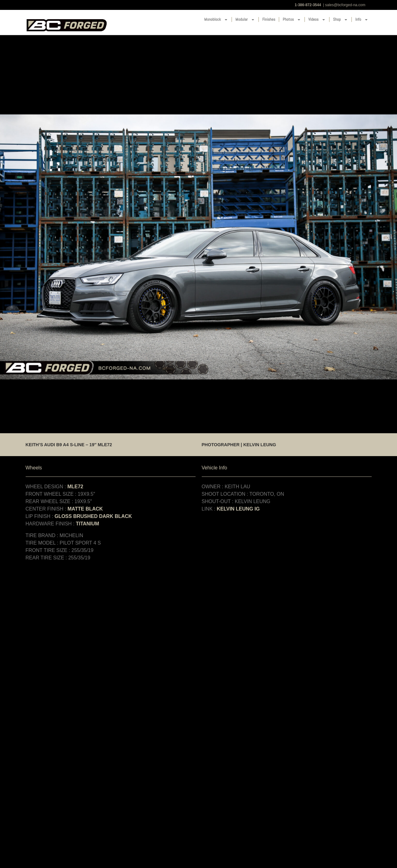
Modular (245, 20)
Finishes (269, 19)
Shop (340, 20)
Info (362, 20)
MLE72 (75, 487)
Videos (317, 20)
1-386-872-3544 (308, 5)
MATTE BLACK (85, 509)
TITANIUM (87, 524)
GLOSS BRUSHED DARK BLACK (93, 516)
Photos (292, 20)
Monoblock (216, 20)
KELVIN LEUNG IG (238, 509)
